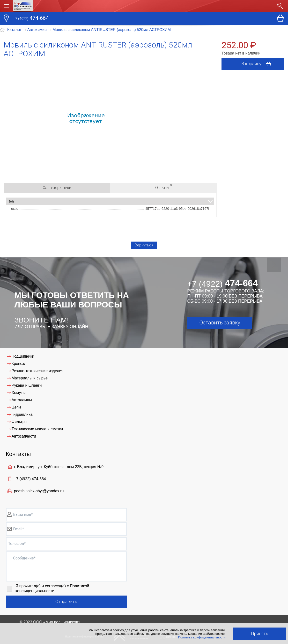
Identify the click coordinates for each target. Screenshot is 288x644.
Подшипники (23, 356)
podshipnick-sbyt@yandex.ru (39, 491)
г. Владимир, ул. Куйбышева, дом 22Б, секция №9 (59, 467)
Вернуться (144, 245)
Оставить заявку (220, 323)
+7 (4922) (30, 479)
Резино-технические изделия (37, 371)
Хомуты (18, 393)
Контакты (18, 454)
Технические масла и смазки (37, 429)
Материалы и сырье (30, 378)
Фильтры (19, 422)
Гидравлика (22, 414)
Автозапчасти (24, 436)
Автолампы (22, 400)
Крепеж (18, 364)
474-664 (31, 19)
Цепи (16, 407)
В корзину (258, 64)
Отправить (66, 601)
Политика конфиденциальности (202, 637)
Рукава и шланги (27, 385)
